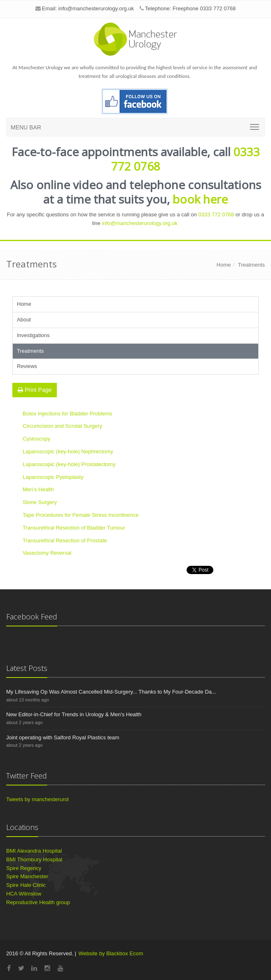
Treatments (251, 265)
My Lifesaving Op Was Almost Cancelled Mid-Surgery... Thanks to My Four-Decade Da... (111, 692)
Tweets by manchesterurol (37, 799)
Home (224, 265)
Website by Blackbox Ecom (111, 953)
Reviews (27, 366)
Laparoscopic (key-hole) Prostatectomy (69, 464)
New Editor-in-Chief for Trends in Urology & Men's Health (74, 714)
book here (200, 199)
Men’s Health (38, 489)
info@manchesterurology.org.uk (96, 8)
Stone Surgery (40, 502)
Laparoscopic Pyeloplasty (53, 477)
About (24, 320)
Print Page (35, 390)
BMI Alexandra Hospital (34, 851)
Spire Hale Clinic (26, 885)
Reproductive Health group (38, 902)
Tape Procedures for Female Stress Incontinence (81, 515)
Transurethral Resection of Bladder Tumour (74, 528)
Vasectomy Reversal (47, 553)
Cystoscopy (36, 439)
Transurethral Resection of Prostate (65, 540)
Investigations (33, 335)
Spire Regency (24, 868)
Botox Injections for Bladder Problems (68, 414)
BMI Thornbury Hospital (34, 859)
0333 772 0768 (216, 215)
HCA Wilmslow (24, 894)
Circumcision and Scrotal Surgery (62, 426)
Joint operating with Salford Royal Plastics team (63, 737)
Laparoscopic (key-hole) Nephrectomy (68, 451)
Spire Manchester (27, 876)
